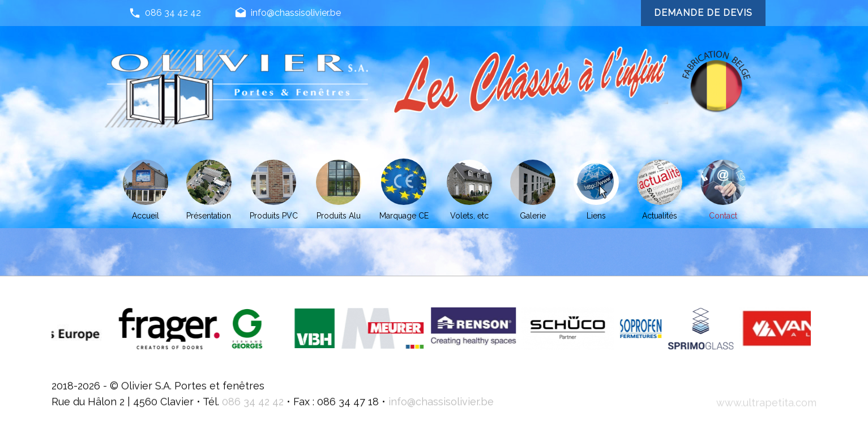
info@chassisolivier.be (288, 14)
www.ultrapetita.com (766, 413)
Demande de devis (703, 13)
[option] (196, 329)
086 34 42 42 (165, 14)
